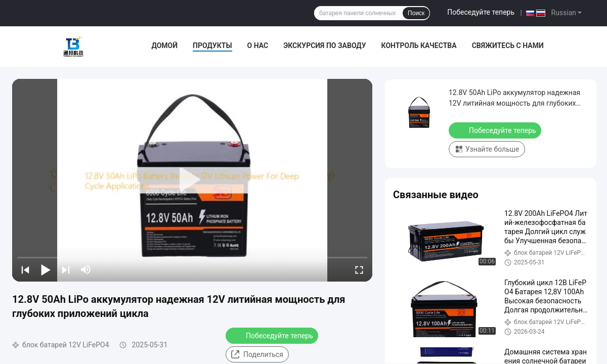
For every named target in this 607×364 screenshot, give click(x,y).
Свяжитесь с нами (508, 45)
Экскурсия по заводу (324, 45)
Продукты (212, 45)
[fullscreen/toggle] (359, 269)
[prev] (25, 269)
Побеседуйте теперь (481, 12)
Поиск (416, 13)
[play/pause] (46, 269)
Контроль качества (419, 45)
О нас (258, 45)
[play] (192, 180)
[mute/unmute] (86, 269)
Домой (164, 45)
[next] (66, 269)
